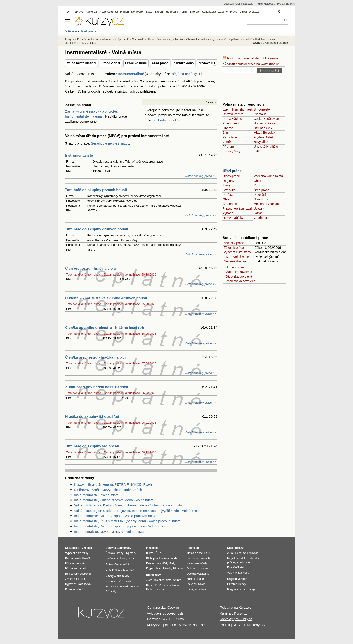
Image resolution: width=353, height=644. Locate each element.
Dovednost (261, 199)
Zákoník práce (234, 248)
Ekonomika (153, 563)
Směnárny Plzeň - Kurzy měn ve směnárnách (108, 490)
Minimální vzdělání (267, 204)
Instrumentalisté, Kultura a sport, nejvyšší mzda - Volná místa (120, 526)
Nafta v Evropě (155, 589)
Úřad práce (160, 63)
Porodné (128, 581)
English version (237, 579)
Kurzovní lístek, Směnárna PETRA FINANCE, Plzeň (113, 484)
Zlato (149, 12)
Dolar (131, 558)
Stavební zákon (196, 584)
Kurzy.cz (70, 39)
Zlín (225, 133)
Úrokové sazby (114, 553)
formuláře (200, 589)
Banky (110, 548)
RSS (236, 625)
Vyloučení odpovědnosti (165, 613)
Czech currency (236, 584)
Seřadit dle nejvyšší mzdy (110, 143)
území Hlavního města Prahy (243, 109)
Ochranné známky (198, 569)
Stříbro (177, 580)
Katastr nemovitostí (198, 558)
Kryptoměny (153, 569)
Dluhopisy (152, 558)
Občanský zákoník (198, 574)
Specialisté (123, 39)
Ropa (149, 585)
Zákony (223, 12)
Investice (152, 548)
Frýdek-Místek (264, 137)
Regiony (228, 181)
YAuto (259, 4)
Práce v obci (111, 63)
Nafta (176, 585)
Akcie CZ (91, 12)
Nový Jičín (261, 142)
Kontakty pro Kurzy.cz (236, 619)
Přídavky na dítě (75, 563)
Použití (225, 625)
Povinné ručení (74, 589)
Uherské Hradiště (266, 147)
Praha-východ (232, 119)
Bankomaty (124, 548)
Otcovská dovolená (238, 276)
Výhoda (228, 213)
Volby (230, 573)
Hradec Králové (264, 123)
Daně (190, 589)
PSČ (207, 553)
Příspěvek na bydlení (78, 569)
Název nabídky (233, 218)
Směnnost (230, 204)
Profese (259, 185)
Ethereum (178, 569)
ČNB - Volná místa (237, 257)
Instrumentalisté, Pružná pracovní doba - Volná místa (114, 500)
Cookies (174, 607)
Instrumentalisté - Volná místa (96, 495)
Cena (238, 553)
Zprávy (79, 12)
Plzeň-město (231, 123)
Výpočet (87, 548)
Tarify (184, 12)
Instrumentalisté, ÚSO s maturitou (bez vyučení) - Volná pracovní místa (127, 521)
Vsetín (227, 142)
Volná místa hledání (81, 63)
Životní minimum (75, 579)
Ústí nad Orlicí (264, 128)
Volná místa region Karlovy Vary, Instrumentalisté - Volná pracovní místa (128, 505)
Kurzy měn (122, 12)
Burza (150, 553)
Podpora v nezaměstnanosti (122, 586)
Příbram (228, 147)
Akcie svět (106, 12)
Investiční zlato (162, 580)
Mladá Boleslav (264, 133)
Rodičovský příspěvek (78, 574)
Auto (230, 553)
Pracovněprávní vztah (238, 208)
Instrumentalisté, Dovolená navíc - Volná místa (109, 532)
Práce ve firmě (136, 63)
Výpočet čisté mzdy (237, 252)
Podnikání (193, 548)
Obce (257, 181)
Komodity (137, 12)
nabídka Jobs (184, 63)
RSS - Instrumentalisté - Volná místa (250, 58)
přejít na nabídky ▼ (186, 74)
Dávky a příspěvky (117, 576)
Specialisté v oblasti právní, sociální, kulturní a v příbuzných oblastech (171, 39)
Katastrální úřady (197, 563)
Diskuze (254, 12)
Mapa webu (242, 573)
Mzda (124, 570)
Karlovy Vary (231, 151)
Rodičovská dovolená (240, 281)
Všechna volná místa (268, 176)
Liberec (228, 128)
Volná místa (108, 39)
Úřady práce (231, 176)
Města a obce (195, 553)
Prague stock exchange (241, 589)
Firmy (227, 185)
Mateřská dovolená (238, 272)
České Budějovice (266, 119)
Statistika (229, 190)
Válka (243, 12)
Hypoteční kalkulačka (78, 584)
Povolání (260, 195)
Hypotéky (172, 12)
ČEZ (158, 553)
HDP (165, 563)
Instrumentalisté (131, 74)
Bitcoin (159, 12)
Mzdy (172, 563)
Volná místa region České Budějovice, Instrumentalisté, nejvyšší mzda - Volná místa (137, 511)
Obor (226, 199)
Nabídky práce (234, 243)
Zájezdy (249, 4)
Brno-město (262, 109)
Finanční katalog (237, 567)
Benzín (167, 585)
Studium (290, 4)
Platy (132, 570)
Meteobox (269, 4)
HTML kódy (251, 625)
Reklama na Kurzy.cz (236, 607)
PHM (158, 585)
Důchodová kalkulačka (79, 558)
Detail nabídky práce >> (201, 176)
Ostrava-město (233, 114)
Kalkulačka (209, 12)
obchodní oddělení (167, 120)
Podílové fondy (168, 558)
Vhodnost (260, 218)
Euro (123, 558)
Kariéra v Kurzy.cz (233, 613)
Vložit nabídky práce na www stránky (251, 64)
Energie (195, 12)
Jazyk (258, 213)
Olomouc (260, 114)
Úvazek (259, 208)
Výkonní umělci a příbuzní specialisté (232, 39)
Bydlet (280, 4)
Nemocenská (234, 267)
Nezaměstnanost (236, 261)
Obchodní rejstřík (233, 4)
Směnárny (112, 558)
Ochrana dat (156, 607)
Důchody (111, 592)
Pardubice (230, 137)
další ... (259, 151)
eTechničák (244, 562)
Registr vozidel (236, 558)
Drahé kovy (153, 575)
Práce (234, 12)
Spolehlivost (250, 553)
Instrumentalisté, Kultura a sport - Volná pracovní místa (115, 516)
